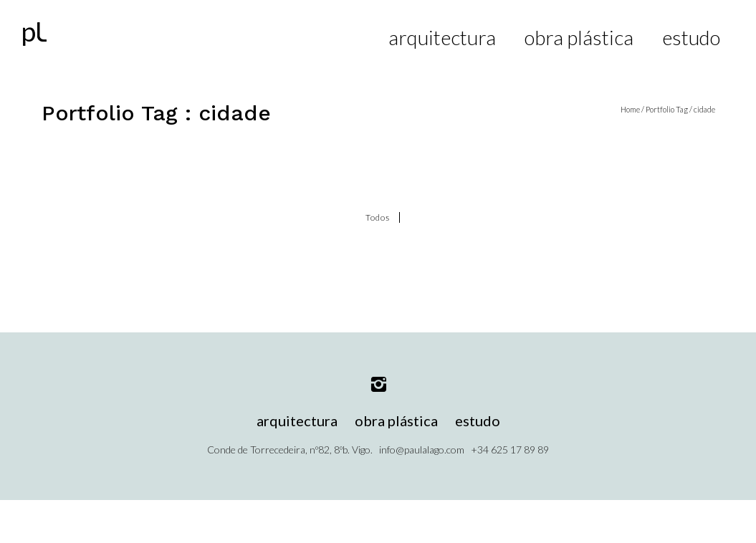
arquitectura (442, 37)
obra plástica (579, 37)
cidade (704, 109)
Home (630, 109)
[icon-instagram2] (378, 385)
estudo (691, 37)
